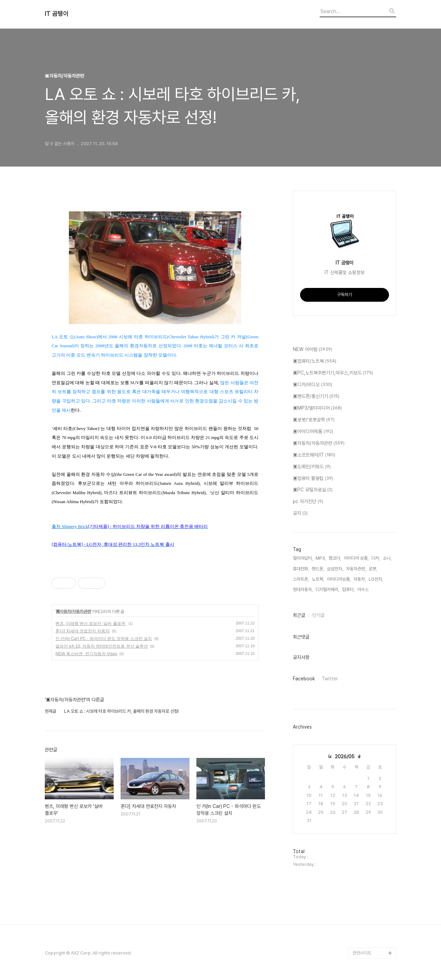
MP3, (321, 558)
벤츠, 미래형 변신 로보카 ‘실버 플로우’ (91, 623)
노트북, (318, 579)
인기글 (318, 615)
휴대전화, (301, 569)
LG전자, (376, 579)
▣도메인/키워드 (312, 467)
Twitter (330, 679)
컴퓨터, (348, 589)
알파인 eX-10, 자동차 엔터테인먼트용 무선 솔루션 (102, 646)
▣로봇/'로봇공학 (314, 420)
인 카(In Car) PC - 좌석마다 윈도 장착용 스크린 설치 (104, 639)
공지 (300, 513)
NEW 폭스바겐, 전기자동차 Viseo (86, 654)
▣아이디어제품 (313, 432)
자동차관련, (356, 569)
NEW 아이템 (312, 350)
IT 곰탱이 (57, 14)
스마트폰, (301, 579)
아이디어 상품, (356, 558)
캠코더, (335, 558)
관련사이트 (362, 953)
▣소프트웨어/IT (314, 455)
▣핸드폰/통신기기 (316, 397)
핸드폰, (318, 569)
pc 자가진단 (308, 502)
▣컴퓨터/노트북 (315, 361)
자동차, (360, 579)
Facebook (304, 679)
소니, (387, 558)
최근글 (299, 615)
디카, (376, 558)
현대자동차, (303, 589)
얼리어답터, (303, 558)
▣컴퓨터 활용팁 (313, 479)
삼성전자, (335, 569)
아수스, (363, 589)
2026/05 (345, 757)
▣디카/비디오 (312, 385)
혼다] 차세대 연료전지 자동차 (83, 631)
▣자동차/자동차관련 (73, 611)
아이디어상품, (339, 579)
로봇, (373, 569)
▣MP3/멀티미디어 (317, 408)
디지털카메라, (327, 589)
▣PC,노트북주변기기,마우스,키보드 (333, 373)
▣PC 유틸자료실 (313, 490)
